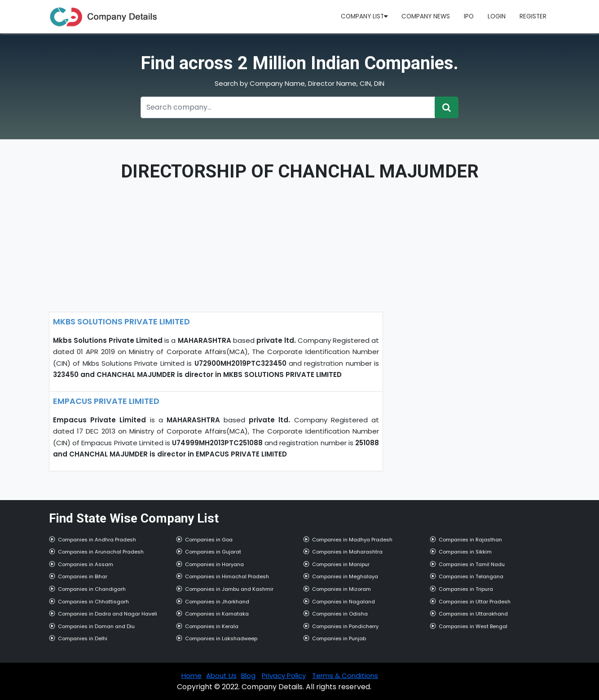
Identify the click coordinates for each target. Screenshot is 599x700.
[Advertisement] (216, 249)
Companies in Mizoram (341, 589)
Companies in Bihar (83, 576)
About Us (221, 676)
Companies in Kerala (212, 626)
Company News (426, 16)
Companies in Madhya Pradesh (352, 540)
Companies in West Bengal (473, 626)
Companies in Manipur (341, 564)
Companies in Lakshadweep (221, 638)
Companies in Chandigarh (92, 589)
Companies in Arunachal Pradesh (101, 552)
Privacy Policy (284, 676)
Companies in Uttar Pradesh (475, 602)
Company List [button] (364, 16)
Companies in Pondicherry (345, 626)
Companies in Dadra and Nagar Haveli (108, 614)
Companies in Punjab (339, 638)
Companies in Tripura (466, 589)
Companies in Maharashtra (347, 552)
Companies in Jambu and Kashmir (229, 589)
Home (192, 676)
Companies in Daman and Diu (96, 626)
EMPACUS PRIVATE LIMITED (106, 401)
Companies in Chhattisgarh (93, 602)
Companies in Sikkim (465, 552)
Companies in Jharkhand (217, 602)
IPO (469, 16)
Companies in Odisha (340, 614)
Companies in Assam (86, 564)
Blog (248, 676)
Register (533, 16)
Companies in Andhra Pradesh (97, 540)
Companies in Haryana (214, 564)
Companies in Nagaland (344, 602)
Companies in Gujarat (213, 552)
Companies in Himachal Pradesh (227, 576)
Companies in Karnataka (217, 614)
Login (497, 16)
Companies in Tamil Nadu (472, 564)
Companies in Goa (209, 540)
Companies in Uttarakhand (473, 614)
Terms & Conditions (345, 676)
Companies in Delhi (83, 638)
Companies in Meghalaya (345, 576)
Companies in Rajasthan (470, 540)
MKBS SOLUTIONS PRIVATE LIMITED (121, 321)
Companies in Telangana (471, 576)
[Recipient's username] (288, 107)
